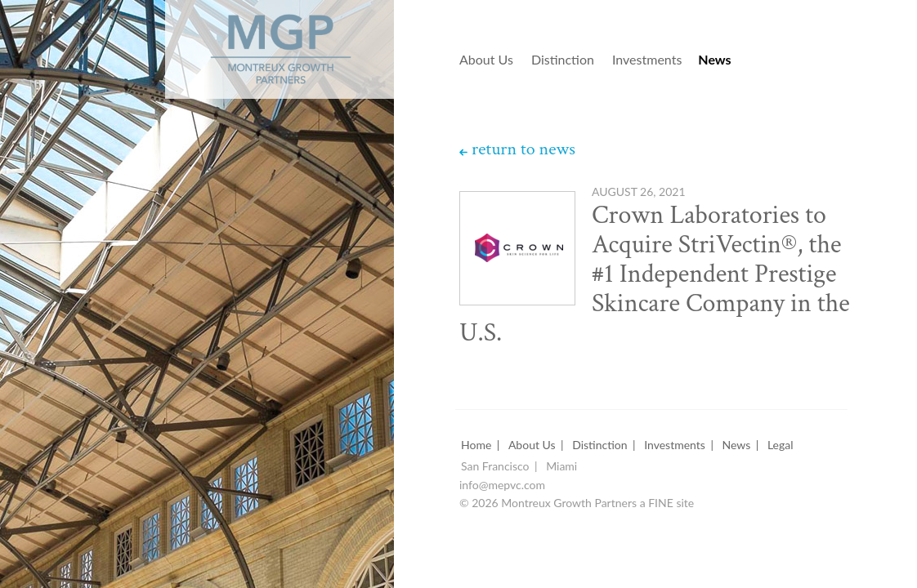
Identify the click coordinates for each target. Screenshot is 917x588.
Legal (781, 445)
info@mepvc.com (502, 486)
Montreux (258, 42)
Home (476, 445)
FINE (661, 503)
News (714, 60)
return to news (523, 149)
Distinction (563, 60)
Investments (647, 60)
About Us (486, 60)
